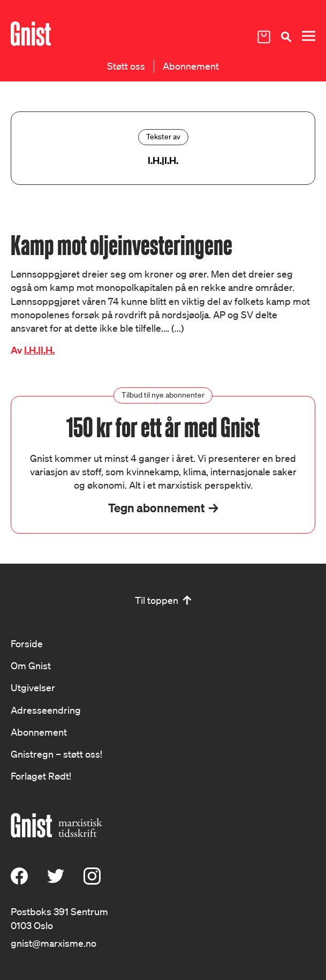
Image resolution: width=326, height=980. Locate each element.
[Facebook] (19, 881)
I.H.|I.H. (39, 350)
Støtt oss (126, 66)
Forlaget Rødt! (41, 776)
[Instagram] (92, 881)
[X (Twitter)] (56, 881)
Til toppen (157, 600)
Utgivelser (33, 687)
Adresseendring (46, 710)
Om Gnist (31, 665)
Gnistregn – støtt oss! (56, 754)
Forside (27, 644)
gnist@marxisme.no (54, 943)
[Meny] (308, 36)
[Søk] (286, 37)
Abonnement (191, 66)
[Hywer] (31, 34)
